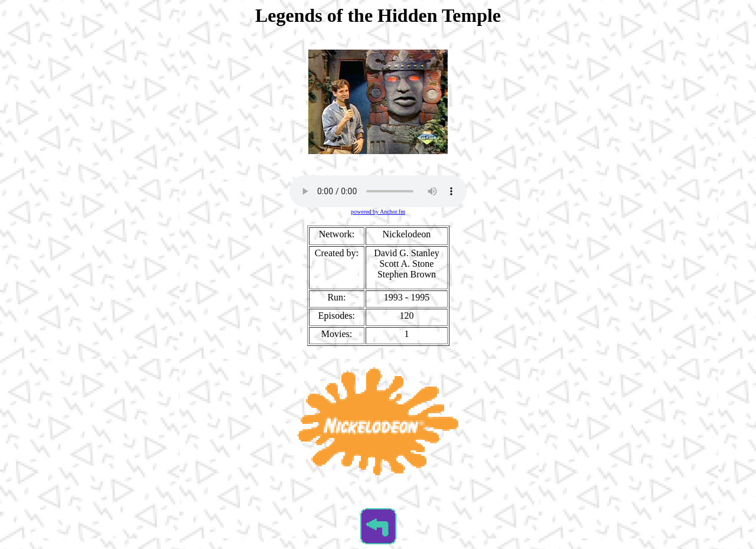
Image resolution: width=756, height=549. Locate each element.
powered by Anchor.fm (378, 212)
